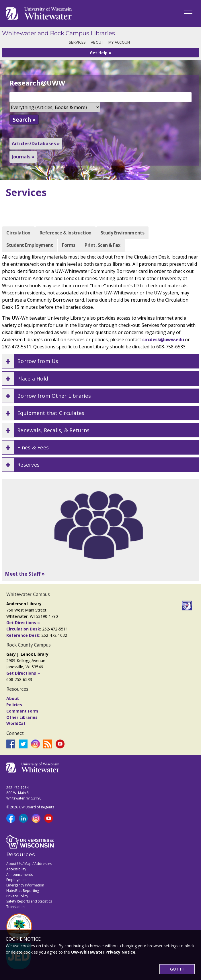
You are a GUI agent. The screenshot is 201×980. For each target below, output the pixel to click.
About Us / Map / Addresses (29, 864)
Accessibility (16, 869)
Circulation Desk (23, 629)
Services (77, 42)
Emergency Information (25, 885)
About (97, 42)
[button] (100, 361)
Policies (14, 705)
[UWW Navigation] (188, 13)
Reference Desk (23, 635)
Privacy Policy (17, 896)
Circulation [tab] (18, 233)
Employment (16, 880)
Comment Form (22, 711)
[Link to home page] (39, 13)
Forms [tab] (69, 245)
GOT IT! (177, 969)
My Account (120, 42)
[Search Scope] (55, 107)
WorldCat (16, 723)
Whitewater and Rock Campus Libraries (58, 33)
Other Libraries (22, 717)
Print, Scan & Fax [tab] (103, 245)
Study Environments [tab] (122, 233)
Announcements (19, 875)
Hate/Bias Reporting (23, 891)
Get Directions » (23, 623)
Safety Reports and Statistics (29, 901)
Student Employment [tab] (30, 245)
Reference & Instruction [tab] (66, 233)
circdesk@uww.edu (163, 339)
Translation (15, 907)
